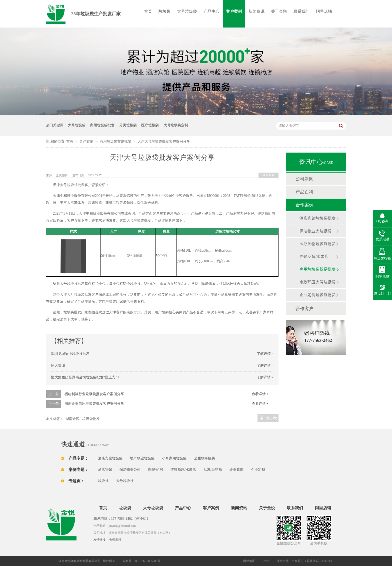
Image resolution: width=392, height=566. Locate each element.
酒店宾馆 (105, 470)
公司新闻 (304, 179)
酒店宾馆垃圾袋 (110, 458)
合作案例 (87, 141)
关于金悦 (279, 11)
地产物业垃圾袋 (142, 458)
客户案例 (234, 11)
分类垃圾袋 (128, 125)
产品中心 (211, 11)
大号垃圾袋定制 (176, 125)
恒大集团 (58, 366)
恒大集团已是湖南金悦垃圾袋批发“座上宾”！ (86, 377)
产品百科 (304, 192)
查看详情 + (260, 394)
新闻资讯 (256, 11)
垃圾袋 (164, 11)
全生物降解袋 (204, 458)
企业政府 (236, 470)
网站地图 (249, 561)
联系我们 (301, 11)
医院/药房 (155, 470)
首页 (148, 11)
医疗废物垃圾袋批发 (317, 244)
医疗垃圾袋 (150, 125)
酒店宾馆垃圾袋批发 (317, 218)
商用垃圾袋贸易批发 (116, 141)
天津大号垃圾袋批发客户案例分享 (164, 141)
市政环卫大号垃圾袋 (317, 282)
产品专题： (78, 458)
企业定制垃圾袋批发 (317, 295)
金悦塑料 (115, 540)
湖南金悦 (72, 419)
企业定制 (258, 470)
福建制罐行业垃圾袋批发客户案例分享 (94, 394)
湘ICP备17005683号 (147, 561)
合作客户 (304, 309)
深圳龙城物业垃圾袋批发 (70, 354)
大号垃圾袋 (187, 11)
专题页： (76, 481)
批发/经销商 (213, 470)
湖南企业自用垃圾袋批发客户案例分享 (94, 404)
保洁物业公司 (130, 470)
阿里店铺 (324, 11)
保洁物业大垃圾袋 (315, 231)
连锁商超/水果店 (314, 256)
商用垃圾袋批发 (102, 125)
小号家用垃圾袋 (174, 458)
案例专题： (78, 470)
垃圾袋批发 (91, 419)
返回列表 (268, 175)
